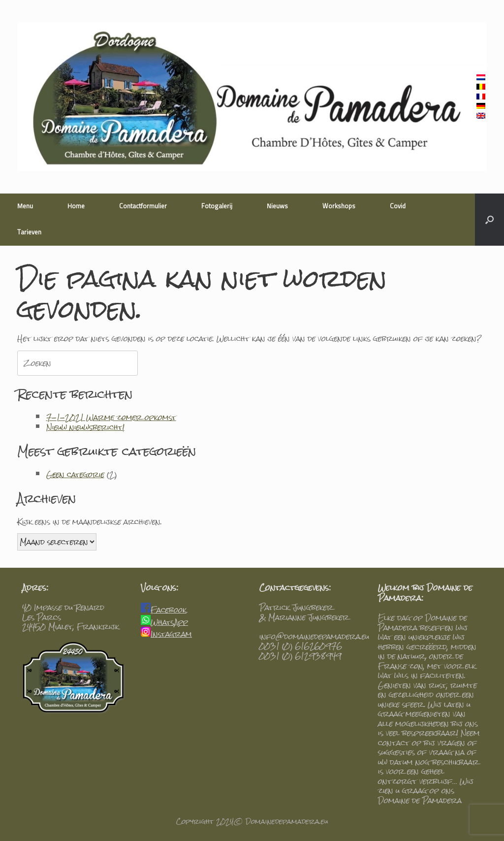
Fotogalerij (217, 207)
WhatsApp (169, 622)
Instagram (171, 634)
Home (76, 207)
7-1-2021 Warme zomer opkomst (111, 417)
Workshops (339, 207)
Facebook (169, 610)
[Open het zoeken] (489, 220)
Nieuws (277, 207)
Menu (25, 207)
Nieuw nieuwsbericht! (85, 427)
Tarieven (29, 233)
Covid (398, 207)
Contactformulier (143, 207)
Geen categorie (75, 474)
